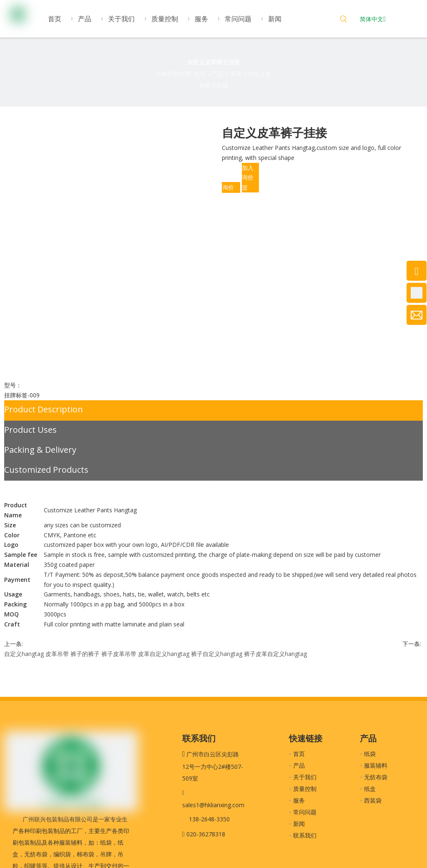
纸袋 (370, 754)
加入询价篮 (248, 178)
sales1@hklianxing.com (213, 805)
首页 (299, 754)
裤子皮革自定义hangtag (275, 654)
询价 (228, 187)
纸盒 (370, 789)
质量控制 (305, 789)
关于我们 (305, 777)
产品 (299, 765)
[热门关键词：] (344, 20)
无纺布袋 (376, 777)
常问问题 (305, 812)
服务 (299, 800)
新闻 (299, 824)
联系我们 (305, 835)
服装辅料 (376, 765)
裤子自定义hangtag (217, 654)
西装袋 (373, 800)
